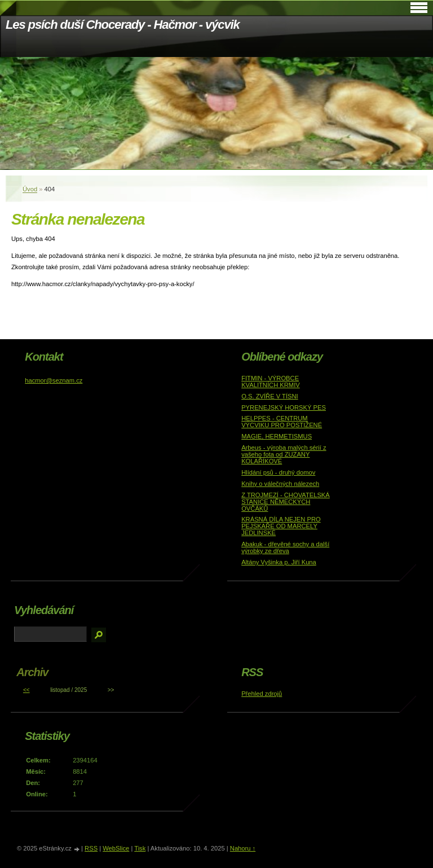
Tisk (140, 848)
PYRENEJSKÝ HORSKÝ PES (284, 407)
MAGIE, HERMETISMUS (277, 436)
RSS (91, 848)
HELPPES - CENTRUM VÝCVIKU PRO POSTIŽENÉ (282, 422)
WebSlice (116, 848)
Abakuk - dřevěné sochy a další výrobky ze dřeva (285, 547)
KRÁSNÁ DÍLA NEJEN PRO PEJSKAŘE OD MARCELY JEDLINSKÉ (281, 526)
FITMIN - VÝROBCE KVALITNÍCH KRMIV (271, 382)
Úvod (30, 189)
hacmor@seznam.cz (54, 380)
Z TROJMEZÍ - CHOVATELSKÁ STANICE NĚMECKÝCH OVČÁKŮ (286, 502)
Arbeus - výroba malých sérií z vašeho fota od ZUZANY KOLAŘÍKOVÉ (284, 454)
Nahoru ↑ (243, 848)
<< (26, 690)
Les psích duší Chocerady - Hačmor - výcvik (123, 25)
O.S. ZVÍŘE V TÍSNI (270, 396)
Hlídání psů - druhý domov (278, 472)
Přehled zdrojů (262, 694)
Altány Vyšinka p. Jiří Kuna (279, 562)
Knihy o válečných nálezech (280, 484)
